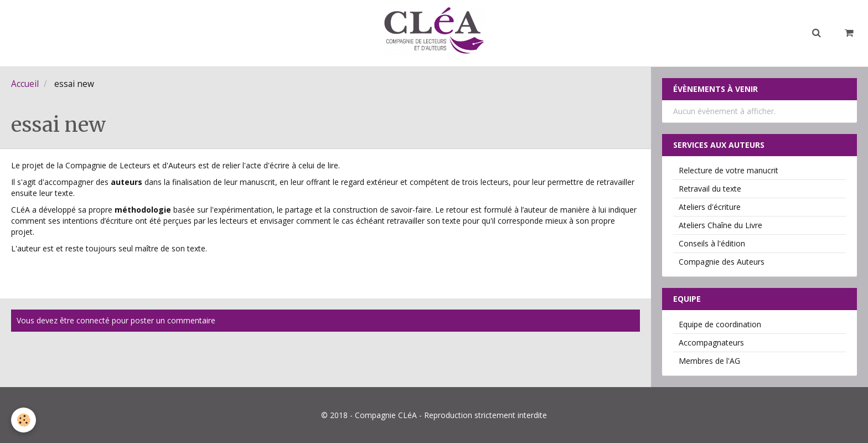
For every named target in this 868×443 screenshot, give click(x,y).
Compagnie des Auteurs (722, 262)
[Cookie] (24, 420)
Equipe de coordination (720, 324)
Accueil (25, 84)
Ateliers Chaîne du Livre (720, 225)
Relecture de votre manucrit (728, 170)
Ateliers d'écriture (710, 207)
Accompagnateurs (711, 342)
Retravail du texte (710, 189)
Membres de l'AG (709, 361)
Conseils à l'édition (712, 243)
